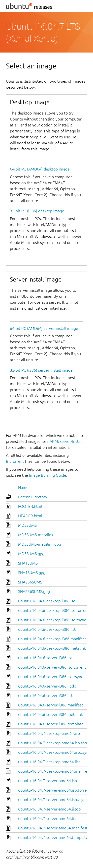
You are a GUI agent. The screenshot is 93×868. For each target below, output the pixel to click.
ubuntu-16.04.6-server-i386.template (51, 724)
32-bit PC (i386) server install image (41, 370)
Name (23, 487)
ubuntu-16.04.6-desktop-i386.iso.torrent (54, 610)
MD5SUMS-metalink (36, 535)
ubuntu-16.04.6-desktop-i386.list (47, 629)
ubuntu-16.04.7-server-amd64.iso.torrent (54, 790)
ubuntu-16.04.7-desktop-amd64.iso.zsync (54, 752)
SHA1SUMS (28, 563)
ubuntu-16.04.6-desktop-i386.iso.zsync (52, 620)
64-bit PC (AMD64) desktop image (40, 169)
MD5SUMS (27, 525)
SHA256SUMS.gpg (34, 591)
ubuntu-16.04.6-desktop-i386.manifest (52, 639)
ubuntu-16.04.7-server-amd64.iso (47, 781)
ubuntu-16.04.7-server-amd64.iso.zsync (53, 800)
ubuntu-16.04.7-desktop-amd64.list (49, 762)
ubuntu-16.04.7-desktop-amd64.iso (49, 733)
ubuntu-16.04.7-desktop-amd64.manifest (54, 771)
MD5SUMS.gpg (31, 554)
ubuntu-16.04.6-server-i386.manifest (51, 705)
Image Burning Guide (48, 475)
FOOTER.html (30, 506)
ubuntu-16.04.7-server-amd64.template (53, 837)
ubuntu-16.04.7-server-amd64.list (48, 818)
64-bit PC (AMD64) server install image (44, 328)
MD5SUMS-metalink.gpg (40, 544)
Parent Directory (33, 497)
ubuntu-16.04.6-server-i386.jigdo (47, 686)
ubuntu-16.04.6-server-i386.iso (45, 658)
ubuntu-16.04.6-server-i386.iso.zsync (50, 677)
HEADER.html (30, 516)
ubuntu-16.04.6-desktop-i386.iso (47, 601)
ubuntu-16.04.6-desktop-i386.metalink (52, 648)
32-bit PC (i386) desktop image (37, 211)
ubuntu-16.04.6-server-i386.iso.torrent (52, 667)
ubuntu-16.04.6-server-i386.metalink (50, 714)
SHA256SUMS (30, 582)
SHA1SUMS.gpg (32, 573)
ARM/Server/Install (66, 441)
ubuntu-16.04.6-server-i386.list (45, 695)
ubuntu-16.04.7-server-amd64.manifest (53, 828)
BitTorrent (15, 461)
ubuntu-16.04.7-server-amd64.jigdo (49, 809)
